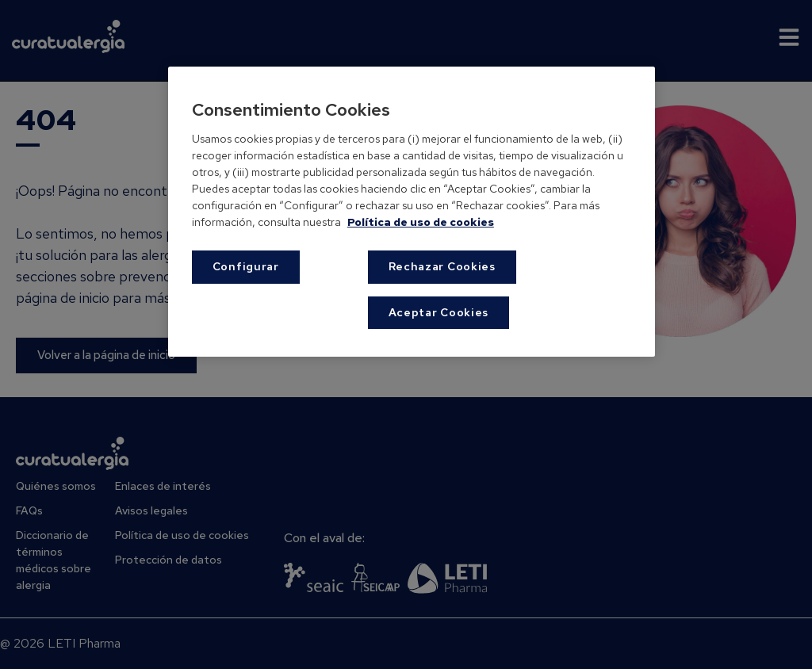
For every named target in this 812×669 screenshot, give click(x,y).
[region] (412, 212)
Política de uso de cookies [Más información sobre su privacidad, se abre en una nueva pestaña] (421, 222)
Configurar (246, 266)
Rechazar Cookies (442, 266)
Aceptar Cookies (439, 312)
